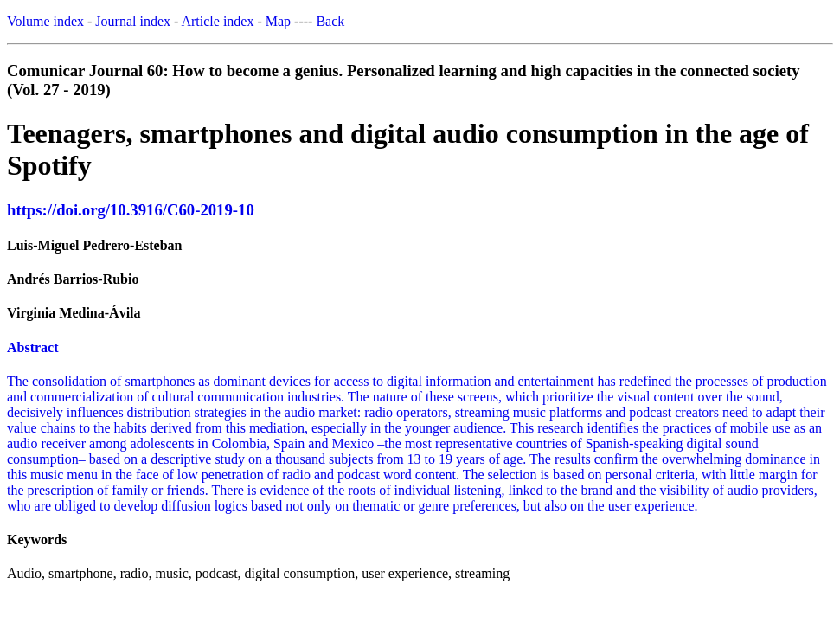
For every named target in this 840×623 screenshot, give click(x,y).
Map (278, 21)
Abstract (33, 347)
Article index (217, 21)
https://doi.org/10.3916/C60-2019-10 (131, 210)
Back (330, 21)
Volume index (45, 21)
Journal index (133, 21)
